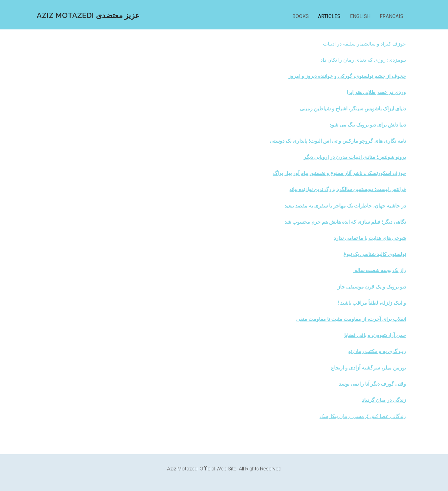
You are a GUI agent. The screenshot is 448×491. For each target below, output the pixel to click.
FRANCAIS (392, 16)
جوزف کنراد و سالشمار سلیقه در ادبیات (364, 44)
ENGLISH (360, 16)
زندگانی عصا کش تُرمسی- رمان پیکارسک (363, 416)
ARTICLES (329, 16)
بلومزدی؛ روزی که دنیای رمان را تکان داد (363, 60)
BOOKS (301, 16)
